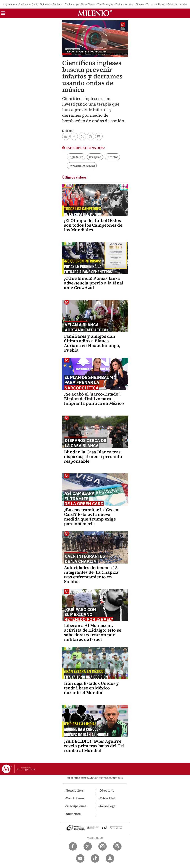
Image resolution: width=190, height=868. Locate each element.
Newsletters (75, 791)
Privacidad (107, 798)
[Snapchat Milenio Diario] (110, 858)
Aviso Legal (108, 806)
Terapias (95, 157)
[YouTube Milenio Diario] (80, 858)
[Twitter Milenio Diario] (88, 846)
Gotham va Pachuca (51, 4)
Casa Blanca (88, 4)
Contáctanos (75, 798)
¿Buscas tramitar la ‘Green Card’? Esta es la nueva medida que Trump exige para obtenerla (91, 517)
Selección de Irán (177, 4)
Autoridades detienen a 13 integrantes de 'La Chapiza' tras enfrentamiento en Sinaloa (92, 575)
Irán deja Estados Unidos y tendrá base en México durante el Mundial (92, 688)
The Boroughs (105, 4)
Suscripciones (76, 806)
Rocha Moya (72, 4)
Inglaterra (76, 157)
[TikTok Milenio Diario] (95, 858)
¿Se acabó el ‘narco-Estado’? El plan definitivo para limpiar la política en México (94, 399)
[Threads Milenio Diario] (117, 846)
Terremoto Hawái (156, 4)
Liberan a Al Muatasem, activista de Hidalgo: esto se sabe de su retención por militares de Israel (93, 632)
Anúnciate (73, 814)
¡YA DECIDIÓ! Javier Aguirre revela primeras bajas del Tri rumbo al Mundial (94, 746)
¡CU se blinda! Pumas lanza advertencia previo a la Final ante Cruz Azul (94, 283)
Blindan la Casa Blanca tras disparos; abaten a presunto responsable (93, 457)
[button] (3, 14)
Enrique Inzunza (124, 4)
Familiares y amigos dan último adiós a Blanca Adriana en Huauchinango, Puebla (92, 343)
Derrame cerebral (82, 166)
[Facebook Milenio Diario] (73, 846)
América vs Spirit (28, 4)
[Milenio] (95, 13)
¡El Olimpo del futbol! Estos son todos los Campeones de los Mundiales (93, 225)
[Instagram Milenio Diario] (103, 846)
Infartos (112, 157)
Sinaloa (140, 4)
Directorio (107, 791)
